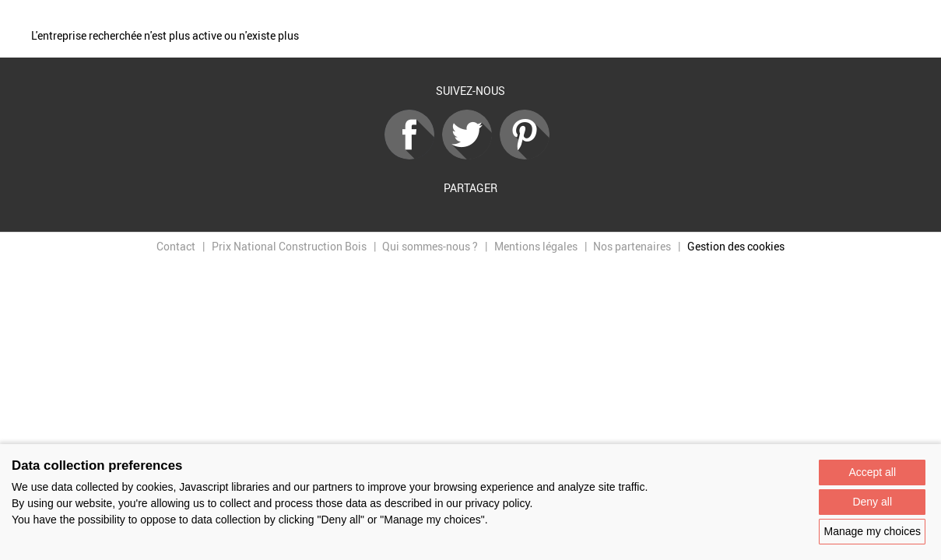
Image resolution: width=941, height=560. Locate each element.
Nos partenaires (632, 246)
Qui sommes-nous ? (430, 246)
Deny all (872, 502)
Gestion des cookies (736, 246)
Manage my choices (872, 531)
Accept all (872, 472)
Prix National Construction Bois (289, 246)
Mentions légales (536, 246)
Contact (176, 246)
